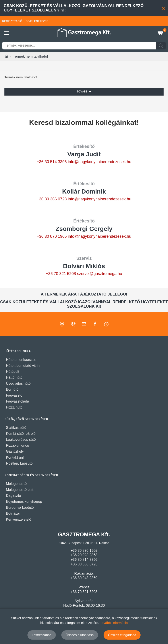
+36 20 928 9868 (84, 555)
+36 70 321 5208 (61, 274)
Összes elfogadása (122, 635)
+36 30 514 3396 (52, 162)
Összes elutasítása (80, 635)
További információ (114, 623)
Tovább (82, 92)
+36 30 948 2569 (84, 578)
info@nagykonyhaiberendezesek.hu (100, 162)
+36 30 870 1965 (52, 236)
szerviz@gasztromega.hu (99, 274)
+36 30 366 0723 (52, 199)
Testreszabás (42, 635)
